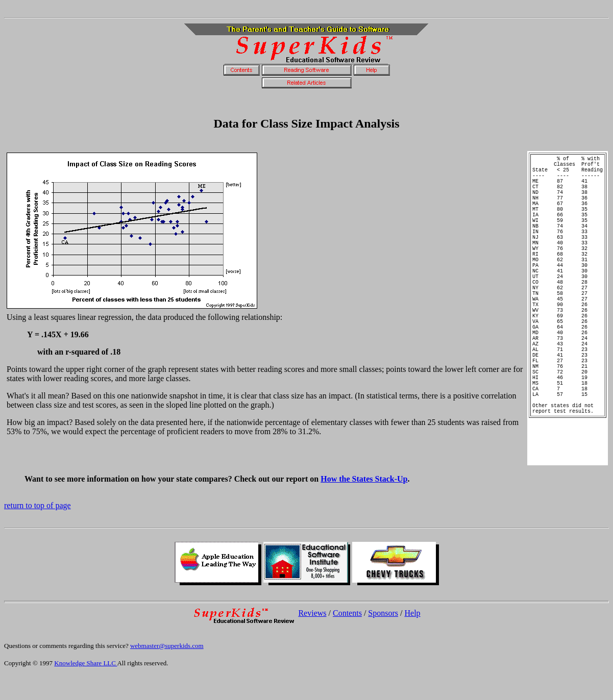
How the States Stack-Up (364, 503)
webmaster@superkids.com (167, 670)
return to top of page (38, 530)
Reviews (312, 637)
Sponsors (383, 637)
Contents (347, 637)
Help (412, 637)
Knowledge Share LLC (85, 687)
